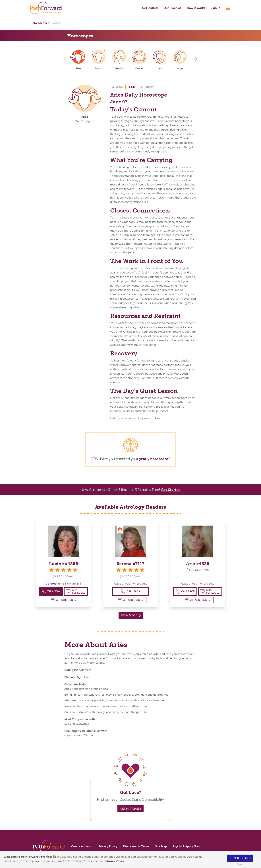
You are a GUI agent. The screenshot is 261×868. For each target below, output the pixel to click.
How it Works (196, 8)
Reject (240, 864)
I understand (240, 858)
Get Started (150, 8)
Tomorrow (146, 87)
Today (131, 87)
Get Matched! (130, 809)
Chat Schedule (75, 591)
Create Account (82, 846)
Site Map (161, 846)
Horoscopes (41, 23)
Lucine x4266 (64, 564)
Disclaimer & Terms (136, 846)
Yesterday (117, 87)
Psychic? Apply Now (186, 846)
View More (131, 615)
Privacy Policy (115, 861)
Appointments (63, 600)
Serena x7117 (130, 564)
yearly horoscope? (155, 459)
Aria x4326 (198, 564)
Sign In (216, 8)
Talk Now (51, 591)
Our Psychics (172, 8)
